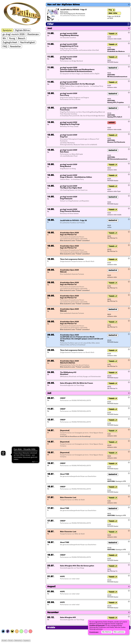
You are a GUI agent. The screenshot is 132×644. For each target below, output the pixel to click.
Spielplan (7, 30)
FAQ (5, 46)
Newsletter (15, 46)
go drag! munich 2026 (14, 34)
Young (12, 38)
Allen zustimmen (119, 632)
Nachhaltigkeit (28, 42)
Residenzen (33, 34)
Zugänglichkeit (10, 42)
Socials (11, 640)
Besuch (22, 38)
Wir (4, 38)
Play (110, 10)
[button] (88, 5)
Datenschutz (18, 640)
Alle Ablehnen (107, 632)
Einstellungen (94, 632)
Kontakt (4, 640)
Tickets (112, 34)
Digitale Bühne (22, 30)
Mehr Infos (113, 13)
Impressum (27, 640)
